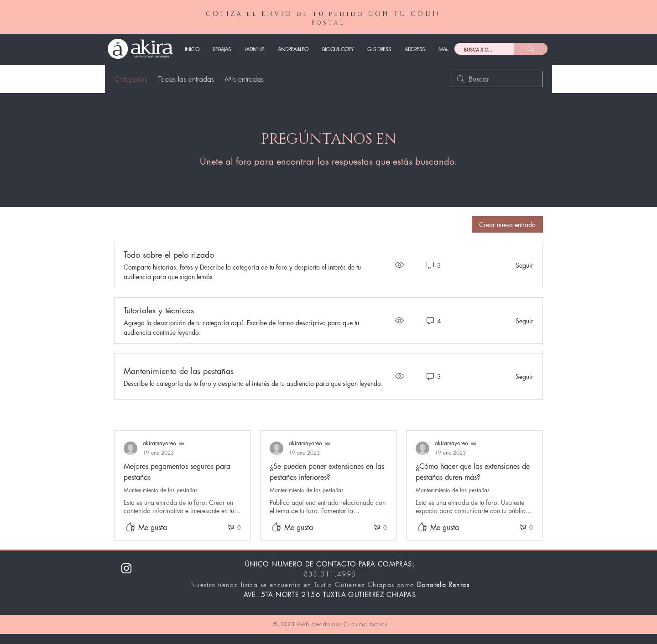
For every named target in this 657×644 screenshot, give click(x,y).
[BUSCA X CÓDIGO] (477, 50)
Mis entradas (244, 79)
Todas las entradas (186, 79)
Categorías (131, 79)
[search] (496, 79)
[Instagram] (126, 568)
